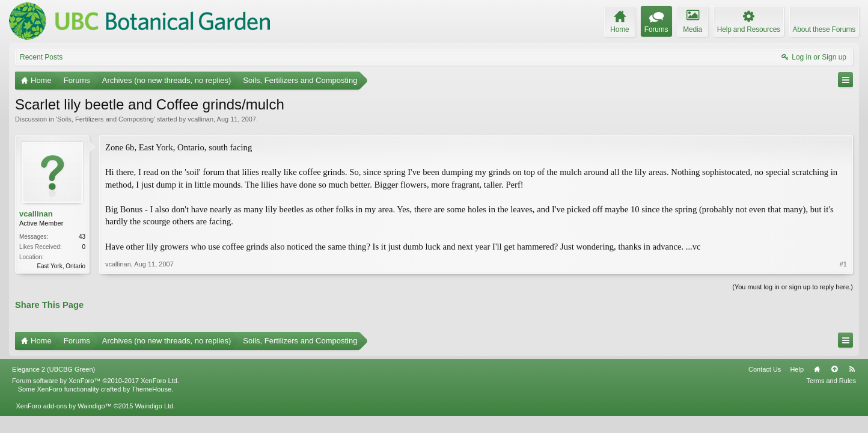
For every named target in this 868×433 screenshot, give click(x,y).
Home (817, 369)
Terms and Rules (831, 381)
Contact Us (765, 369)
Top (834, 369)
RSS (852, 369)
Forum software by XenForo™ (96, 381)
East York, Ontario (61, 266)
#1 (843, 264)
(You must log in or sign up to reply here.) (793, 287)
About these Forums (824, 29)
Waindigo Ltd (154, 406)
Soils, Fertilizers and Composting (105, 119)
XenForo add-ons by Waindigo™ (63, 406)
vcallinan (200, 119)
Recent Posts (41, 57)
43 (82, 237)
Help (797, 369)
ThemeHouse (151, 389)
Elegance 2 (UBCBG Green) (53, 369)
